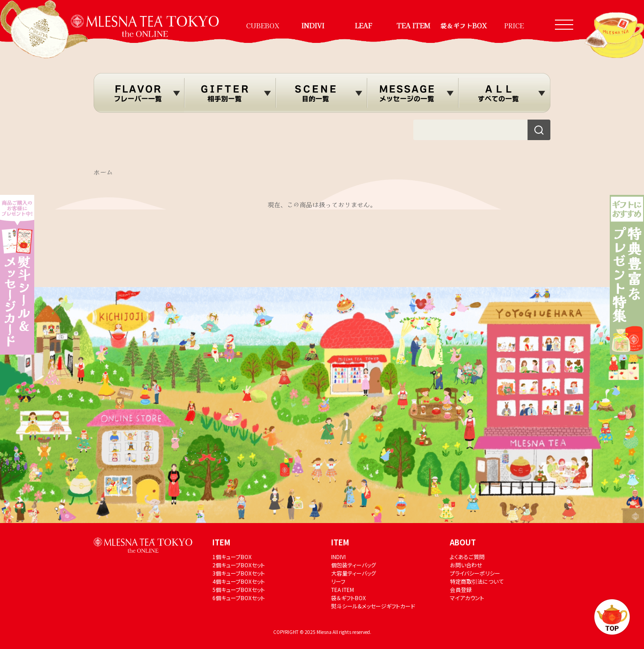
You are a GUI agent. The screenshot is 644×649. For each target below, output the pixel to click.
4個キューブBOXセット (239, 581)
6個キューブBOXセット (239, 598)
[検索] (539, 130)
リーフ (338, 581)
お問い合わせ (466, 565)
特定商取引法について (477, 581)
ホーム (103, 172)
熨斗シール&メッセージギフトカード (373, 606)
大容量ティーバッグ (354, 573)
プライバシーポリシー (475, 573)
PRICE (514, 26)
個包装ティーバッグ (354, 565)
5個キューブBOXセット (239, 589)
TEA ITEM (413, 26)
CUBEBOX (263, 26)
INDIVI (313, 26)
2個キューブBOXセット (239, 565)
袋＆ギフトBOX (464, 26)
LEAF (363, 26)
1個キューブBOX (232, 557)
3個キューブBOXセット (239, 573)
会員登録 (461, 589)
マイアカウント (467, 598)
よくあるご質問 (467, 557)
